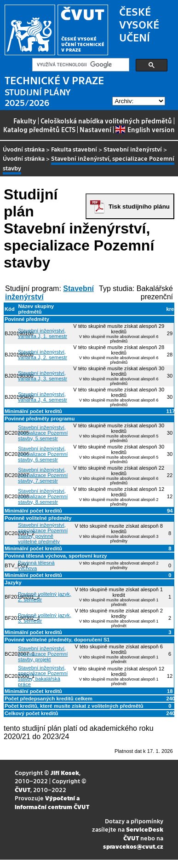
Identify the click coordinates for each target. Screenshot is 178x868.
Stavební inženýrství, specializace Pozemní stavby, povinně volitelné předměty (43, 533)
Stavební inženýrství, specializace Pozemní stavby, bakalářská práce (43, 676)
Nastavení (95, 129)
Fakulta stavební (74, 149)
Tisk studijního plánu (139, 207)
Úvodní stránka (24, 149)
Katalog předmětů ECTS (39, 129)
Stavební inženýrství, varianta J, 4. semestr (43, 397)
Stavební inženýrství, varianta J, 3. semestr (43, 376)
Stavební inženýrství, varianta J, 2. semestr (43, 355)
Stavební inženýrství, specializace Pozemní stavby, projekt (43, 654)
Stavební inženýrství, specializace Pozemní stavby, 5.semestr (43, 433)
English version (145, 129)
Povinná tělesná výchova (36, 565)
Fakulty (25, 121)
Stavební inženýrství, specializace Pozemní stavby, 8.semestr (43, 496)
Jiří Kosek (65, 772)
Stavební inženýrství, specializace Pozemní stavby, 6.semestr (43, 454)
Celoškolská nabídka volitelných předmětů (106, 121)
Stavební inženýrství (133, 149)
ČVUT (23, 789)
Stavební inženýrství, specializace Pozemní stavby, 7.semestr (43, 475)
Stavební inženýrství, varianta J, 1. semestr (43, 333)
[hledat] (80, 65)
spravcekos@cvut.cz (133, 846)
